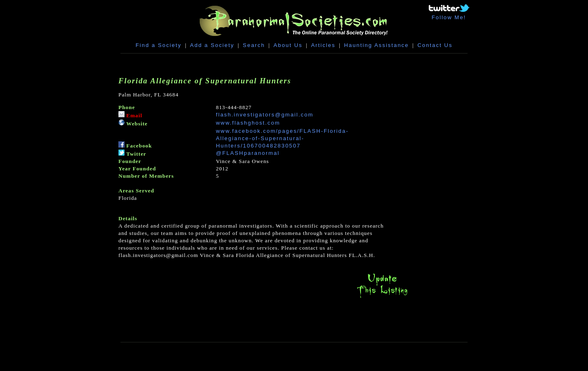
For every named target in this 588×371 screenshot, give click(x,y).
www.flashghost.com (248, 123)
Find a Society (158, 45)
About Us (288, 45)
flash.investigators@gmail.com (265, 115)
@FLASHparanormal (248, 153)
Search (254, 45)
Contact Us (435, 45)
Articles (323, 45)
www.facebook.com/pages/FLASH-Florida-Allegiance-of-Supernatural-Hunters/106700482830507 (282, 138)
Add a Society (212, 45)
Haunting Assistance (376, 45)
